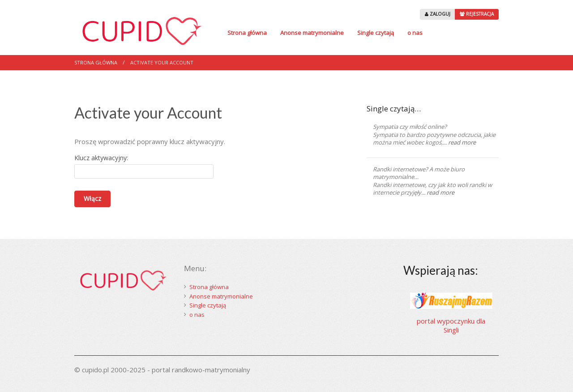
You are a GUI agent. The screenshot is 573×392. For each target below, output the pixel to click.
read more (462, 142)
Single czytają (376, 33)
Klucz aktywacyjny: (101, 158)
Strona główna (247, 33)
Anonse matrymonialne (312, 33)
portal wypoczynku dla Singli (451, 325)
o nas (415, 33)
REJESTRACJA (477, 14)
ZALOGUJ (438, 14)
